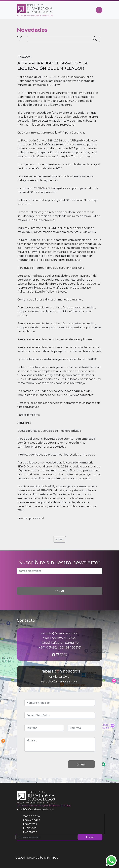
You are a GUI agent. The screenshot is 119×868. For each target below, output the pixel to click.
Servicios (31, 828)
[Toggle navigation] (99, 10)
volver (60, 539)
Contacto (31, 832)
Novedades (32, 820)
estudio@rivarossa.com (60, 681)
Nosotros (31, 824)
